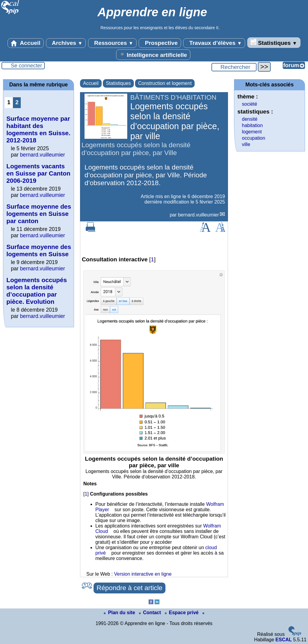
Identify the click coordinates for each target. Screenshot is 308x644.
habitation (252, 125)
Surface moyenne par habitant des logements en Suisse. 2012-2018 (38, 129)
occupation (253, 138)
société (249, 104)
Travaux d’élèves (214, 43)
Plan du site (120, 613)
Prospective (160, 43)
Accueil (26, 43)
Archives (66, 43)
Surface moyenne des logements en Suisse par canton (39, 214)
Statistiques (274, 42)
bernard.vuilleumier (199, 215)
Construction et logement (165, 83)
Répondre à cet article (129, 588)
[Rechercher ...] (234, 67)
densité (250, 119)
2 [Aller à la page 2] (17, 102)
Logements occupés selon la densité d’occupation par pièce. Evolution (37, 291)
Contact (151, 613)
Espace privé (182, 613)
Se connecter (26, 66)
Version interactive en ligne (143, 574)
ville (246, 144)
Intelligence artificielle (153, 54)
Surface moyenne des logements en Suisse (39, 250)
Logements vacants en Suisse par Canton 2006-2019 (38, 173)
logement (252, 132)
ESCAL (284, 640)
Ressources (112, 43)
